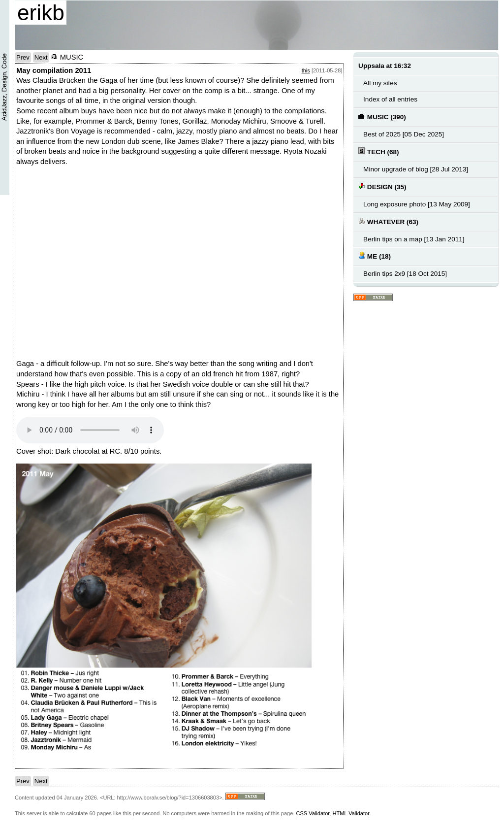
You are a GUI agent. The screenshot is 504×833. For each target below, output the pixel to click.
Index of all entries (390, 99)
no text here (154, 260)
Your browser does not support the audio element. (90, 430)
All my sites (380, 83)
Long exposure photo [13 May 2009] (417, 204)
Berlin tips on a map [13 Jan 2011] (414, 239)
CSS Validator (313, 813)
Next (41, 57)
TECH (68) (378, 151)
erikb (41, 13)
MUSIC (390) (382, 117)
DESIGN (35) (382, 186)
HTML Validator (351, 813)
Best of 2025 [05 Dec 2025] (404, 134)
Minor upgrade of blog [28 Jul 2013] (416, 169)
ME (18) (375, 256)
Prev (23, 57)
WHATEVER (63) (388, 221)
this (306, 70)
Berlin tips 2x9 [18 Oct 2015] (405, 274)
